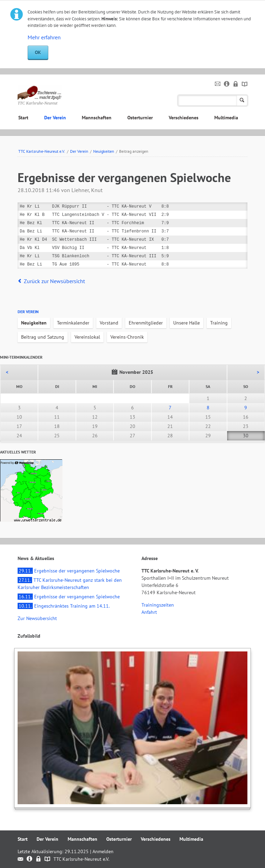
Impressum (227, 84)
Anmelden (103, 851)
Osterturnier (140, 118)
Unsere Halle (187, 323)
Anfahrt (149, 612)
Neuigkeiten (104, 151)
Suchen (242, 101)
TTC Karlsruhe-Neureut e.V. (42, 151)
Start (23, 118)
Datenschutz (236, 84)
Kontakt (218, 84)
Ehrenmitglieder (146, 323)
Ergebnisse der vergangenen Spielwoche (69, 571)
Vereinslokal (87, 337)
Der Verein (55, 118)
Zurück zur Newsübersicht (54, 281)
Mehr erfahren (44, 37)
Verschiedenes (184, 118)
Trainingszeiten (158, 605)
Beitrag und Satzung (43, 337)
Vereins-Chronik (127, 337)
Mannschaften (97, 118)
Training (219, 323)
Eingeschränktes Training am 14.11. (64, 606)
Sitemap (245, 84)
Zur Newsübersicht (37, 618)
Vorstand (109, 323)
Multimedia (226, 118)
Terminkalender (73, 323)
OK (38, 52)
